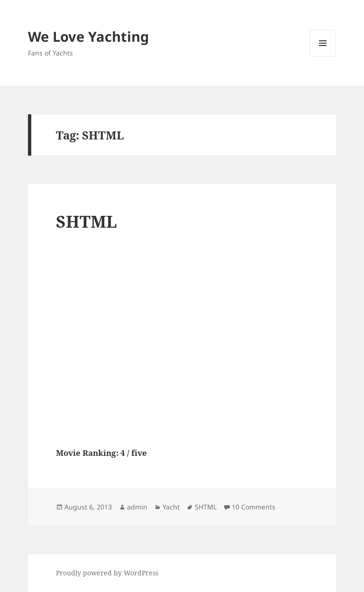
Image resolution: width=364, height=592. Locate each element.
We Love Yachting (88, 36)
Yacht (171, 507)
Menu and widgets (323, 56)
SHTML (86, 221)
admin (137, 507)
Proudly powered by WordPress (107, 573)
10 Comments (254, 507)
